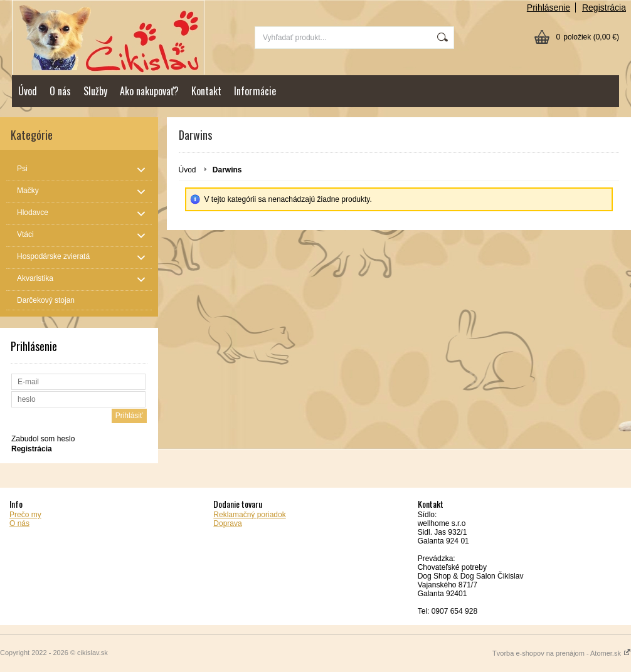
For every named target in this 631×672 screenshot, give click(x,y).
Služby (95, 91)
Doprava (227, 523)
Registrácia (604, 8)
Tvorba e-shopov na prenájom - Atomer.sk (562, 653)
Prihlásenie (549, 8)
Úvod (28, 91)
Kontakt (206, 91)
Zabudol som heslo (43, 439)
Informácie (255, 91)
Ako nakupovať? (149, 91)
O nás (60, 91)
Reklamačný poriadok (249, 515)
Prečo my (25, 515)
